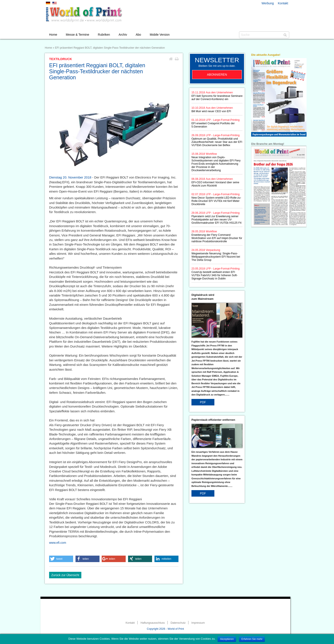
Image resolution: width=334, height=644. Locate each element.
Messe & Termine (77, 35)
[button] (61, 559)
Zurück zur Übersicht (65, 575)
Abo (138, 35)
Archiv (123, 35)
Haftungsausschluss (153, 623)
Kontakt (283, 3)
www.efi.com (58, 543)
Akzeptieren (227, 639)
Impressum (198, 623)
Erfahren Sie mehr (252, 639)
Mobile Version (160, 35)
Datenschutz (178, 623)
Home (53, 35)
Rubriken (104, 35)
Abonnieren (217, 75)
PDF (203, 402)
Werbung (268, 3)
